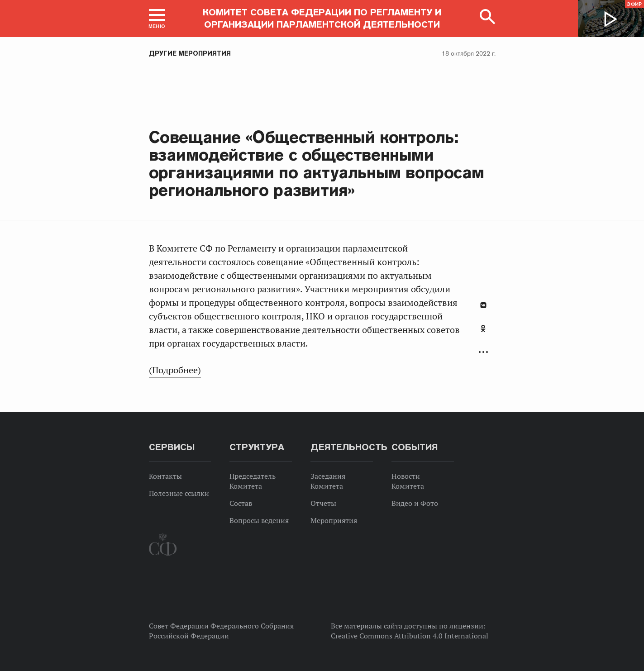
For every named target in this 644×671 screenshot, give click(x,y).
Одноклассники (483, 328)
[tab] (483, 333)
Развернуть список (483, 352)
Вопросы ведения (259, 520)
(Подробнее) (175, 370)
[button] (157, 19)
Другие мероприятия (190, 53)
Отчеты (323, 503)
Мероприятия (334, 520)
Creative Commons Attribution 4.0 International (410, 636)
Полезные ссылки (179, 493)
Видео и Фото (415, 503)
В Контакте (483, 305)
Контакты (165, 476)
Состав (241, 503)
